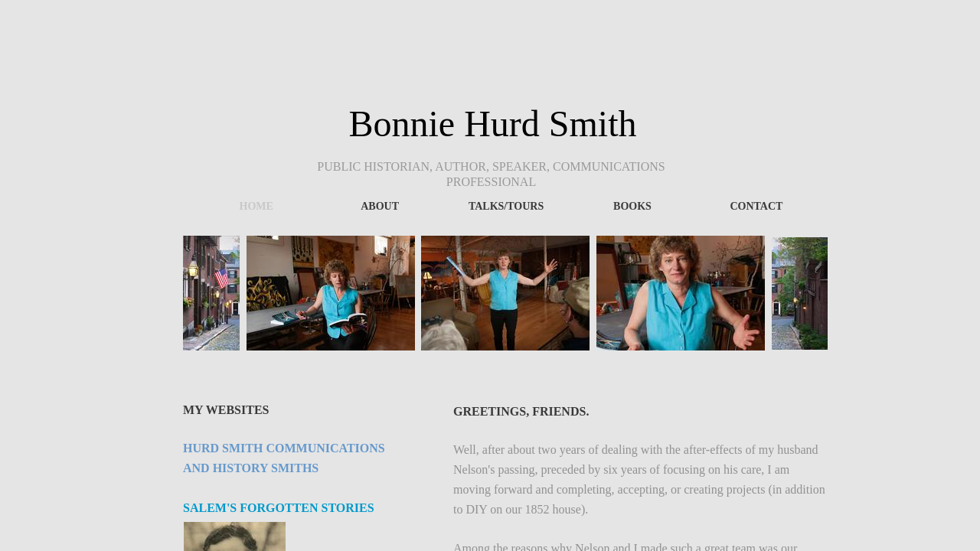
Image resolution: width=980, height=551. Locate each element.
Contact (756, 206)
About (380, 206)
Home (256, 206)
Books (632, 206)
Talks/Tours (506, 206)
